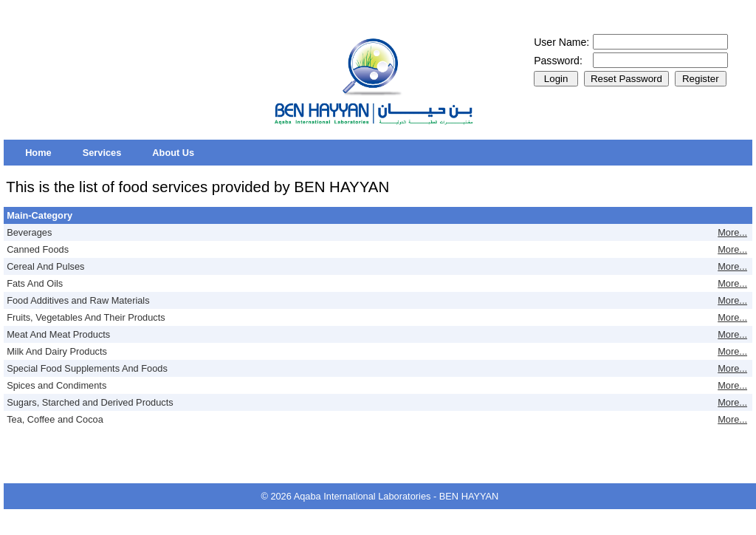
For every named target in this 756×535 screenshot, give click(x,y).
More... (732, 232)
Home (38, 153)
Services (102, 153)
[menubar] (110, 153)
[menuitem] (38, 153)
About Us (173, 153)
